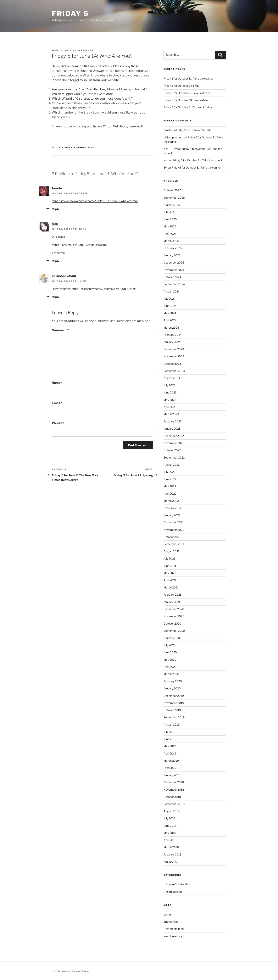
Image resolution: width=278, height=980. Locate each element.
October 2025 (172, 190)
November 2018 (174, 790)
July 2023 (170, 385)
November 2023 (174, 356)
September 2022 (174, 457)
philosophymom (64, 276)
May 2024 (170, 313)
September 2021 (174, 544)
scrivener (85, 50)
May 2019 (170, 746)
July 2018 (169, 818)
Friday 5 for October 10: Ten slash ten (186, 100)
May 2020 (170, 660)
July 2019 (169, 732)
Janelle (57, 188)
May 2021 (170, 573)
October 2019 (172, 710)
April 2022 (170, 494)
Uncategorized (173, 892)
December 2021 (174, 522)
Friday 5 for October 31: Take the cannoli (188, 78)
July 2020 (170, 645)
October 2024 (172, 277)
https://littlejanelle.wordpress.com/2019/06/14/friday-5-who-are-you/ (95, 201)
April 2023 (170, 407)
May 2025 (170, 226)
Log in (167, 914)
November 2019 (174, 703)
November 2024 (174, 270)
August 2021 (171, 551)
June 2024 (170, 306)
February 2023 (173, 421)
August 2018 (172, 811)
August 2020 (172, 638)
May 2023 (170, 400)
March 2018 (171, 847)
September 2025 (174, 198)
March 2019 (171, 761)
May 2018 (170, 833)
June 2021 (170, 566)
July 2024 (170, 299)
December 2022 (174, 436)
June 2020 (170, 652)
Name (57, 383)
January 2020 (172, 688)
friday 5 (70, 14)
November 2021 (174, 530)
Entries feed (171, 922)
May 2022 (170, 486)
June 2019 (170, 739)
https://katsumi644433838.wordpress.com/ (79, 245)
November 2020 (174, 616)
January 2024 (172, 342)
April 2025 (170, 234)
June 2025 (170, 219)
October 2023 (172, 364)
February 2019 (172, 768)
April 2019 (170, 753)
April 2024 (170, 320)
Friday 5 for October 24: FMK (181, 86)
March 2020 (171, 674)
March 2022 (171, 501)
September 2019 (174, 717)
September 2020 (174, 631)
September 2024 (174, 284)
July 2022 (169, 472)
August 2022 (172, 465)
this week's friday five (76, 148)
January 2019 (172, 775)
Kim (166, 160)
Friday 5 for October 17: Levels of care (187, 93)
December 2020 (174, 609)
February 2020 (173, 681)
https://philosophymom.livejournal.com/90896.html (104, 289)
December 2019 (174, 696)
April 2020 (170, 667)
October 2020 (172, 624)
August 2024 (172, 291)
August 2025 (172, 205)
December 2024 (174, 262)
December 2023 (174, 349)
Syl (165, 167)
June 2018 (170, 826)
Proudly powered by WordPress (70, 971)
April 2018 (170, 840)
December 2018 (174, 782)
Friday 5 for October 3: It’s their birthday (188, 107)
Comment (60, 330)
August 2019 (172, 724)
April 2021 (170, 580)
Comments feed (174, 929)
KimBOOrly (171, 149)
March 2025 (171, 241)
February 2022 (172, 508)
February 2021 (172, 595)
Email (57, 403)
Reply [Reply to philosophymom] (56, 297)
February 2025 (173, 248)
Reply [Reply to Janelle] (56, 209)
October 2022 (172, 450)
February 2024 (173, 335)
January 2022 (172, 515)
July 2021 (169, 558)
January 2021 (172, 602)
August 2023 (172, 378)
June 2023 (170, 392)
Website (58, 423)
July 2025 (170, 212)
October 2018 (172, 797)
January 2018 (172, 862)
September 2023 (174, 371)
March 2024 (171, 328)
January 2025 (172, 255)
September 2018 (174, 804)
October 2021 (172, 537)
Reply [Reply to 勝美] (56, 261)
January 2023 (172, 429)
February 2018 (172, 854)
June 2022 (170, 479)
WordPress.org (173, 936)
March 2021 (171, 587)
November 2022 (174, 443)
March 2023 (171, 414)
